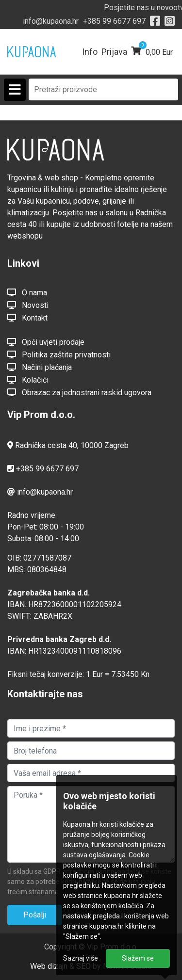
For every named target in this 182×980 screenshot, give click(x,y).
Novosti (28, 305)
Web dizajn (49, 966)
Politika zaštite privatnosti (59, 354)
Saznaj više (81, 958)
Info (90, 52)
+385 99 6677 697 (114, 21)
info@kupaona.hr (51, 21)
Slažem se (138, 958)
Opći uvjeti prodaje (46, 342)
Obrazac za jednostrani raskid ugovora (79, 392)
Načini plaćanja (40, 367)
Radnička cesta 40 (46, 445)
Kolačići (28, 380)
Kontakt (27, 318)
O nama (27, 292)
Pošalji (35, 915)
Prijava (114, 52)
